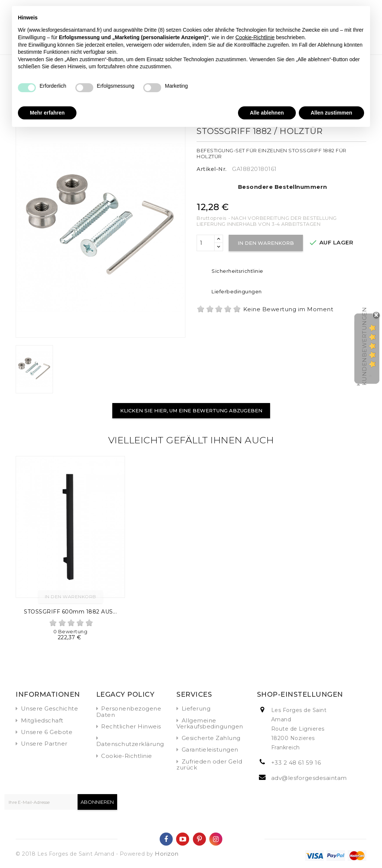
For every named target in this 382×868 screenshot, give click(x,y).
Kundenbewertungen (364, 346)
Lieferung (196, 708)
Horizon (167, 854)
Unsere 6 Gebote (47, 732)
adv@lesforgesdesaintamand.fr (318, 778)
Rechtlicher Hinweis (131, 726)
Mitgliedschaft (42, 720)
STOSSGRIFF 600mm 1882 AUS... (70, 612)
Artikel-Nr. (212, 169)
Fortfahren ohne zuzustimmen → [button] (324, 15)
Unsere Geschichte (50, 708)
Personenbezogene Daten (129, 711)
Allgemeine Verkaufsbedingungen (210, 723)
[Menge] (206, 243)
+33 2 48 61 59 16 (296, 763)
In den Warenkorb (267, 243)
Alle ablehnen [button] (267, 113)
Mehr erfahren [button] (47, 113)
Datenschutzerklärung (130, 744)
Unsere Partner (44, 744)
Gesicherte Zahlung (211, 738)
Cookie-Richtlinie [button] (255, 37)
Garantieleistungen (210, 750)
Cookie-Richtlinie (127, 756)
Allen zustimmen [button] (331, 113)
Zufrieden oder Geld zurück (209, 764)
